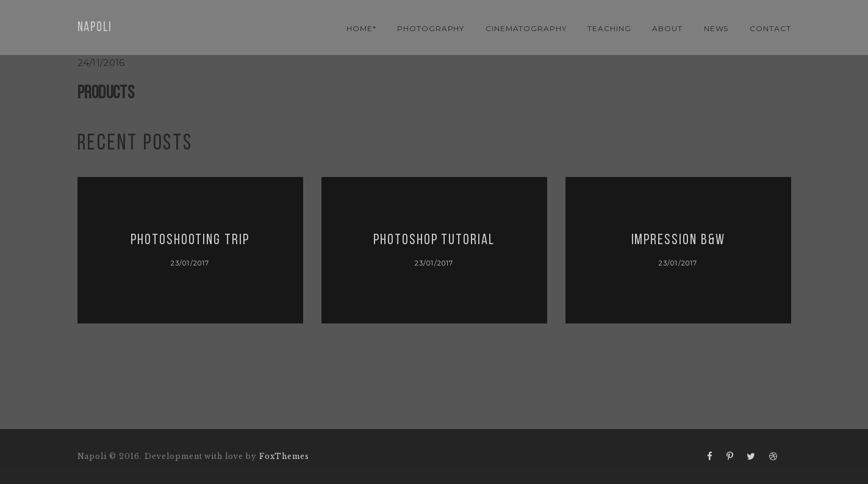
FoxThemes (284, 456)
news (716, 28)
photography (431, 28)
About (667, 28)
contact (770, 28)
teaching (609, 28)
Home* (361, 28)
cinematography (526, 28)
